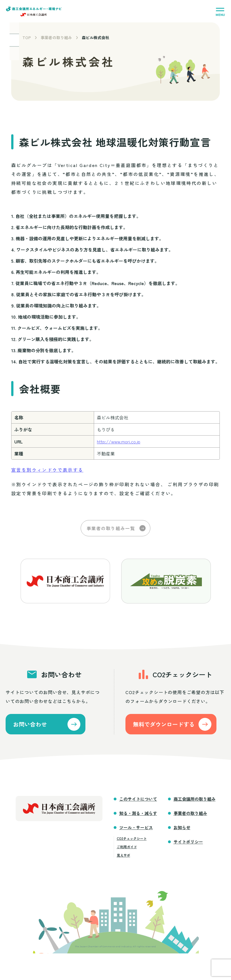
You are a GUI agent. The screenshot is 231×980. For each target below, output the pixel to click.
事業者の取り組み (56, 37)
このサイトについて (138, 801)
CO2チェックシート (132, 840)
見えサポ (123, 857)
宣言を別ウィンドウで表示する (47, 470)
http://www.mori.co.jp (119, 441)
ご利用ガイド (127, 848)
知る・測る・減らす (138, 815)
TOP (27, 37)
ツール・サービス (136, 829)
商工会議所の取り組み (195, 801)
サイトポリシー (188, 843)
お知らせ (182, 829)
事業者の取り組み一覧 (111, 528)
